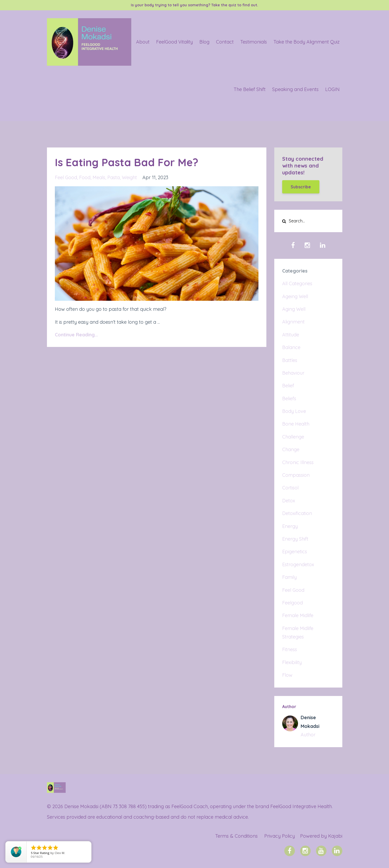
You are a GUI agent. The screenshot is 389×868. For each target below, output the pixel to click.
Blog (204, 42)
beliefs (289, 399)
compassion (296, 475)
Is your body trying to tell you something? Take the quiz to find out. (194, 5)
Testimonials (254, 42)
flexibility (292, 662)
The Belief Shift (250, 89)
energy (290, 526)
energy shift (295, 539)
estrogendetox (298, 564)
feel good (66, 177)
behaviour (293, 373)
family (289, 577)
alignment (293, 322)
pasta (114, 177)
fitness (290, 649)
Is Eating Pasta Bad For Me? (127, 162)
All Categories (297, 283)
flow (287, 675)
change (291, 449)
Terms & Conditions (236, 836)
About (143, 42)
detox (289, 501)
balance (291, 347)
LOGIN (332, 89)
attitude (291, 335)
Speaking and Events (295, 89)
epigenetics (295, 552)
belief (288, 386)
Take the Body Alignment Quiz (307, 42)
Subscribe (301, 187)
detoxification (297, 513)
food (85, 177)
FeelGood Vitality (174, 42)
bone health (296, 424)
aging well (294, 309)
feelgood (292, 603)
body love (294, 411)
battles (290, 360)
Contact (225, 42)
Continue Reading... (76, 335)
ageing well (295, 296)
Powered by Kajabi (321, 836)
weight (129, 177)
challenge (293, 437)
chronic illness (298, 462)
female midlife (298, 615)
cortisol (290, 488)
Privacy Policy (280, 836)
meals (99, 177)
